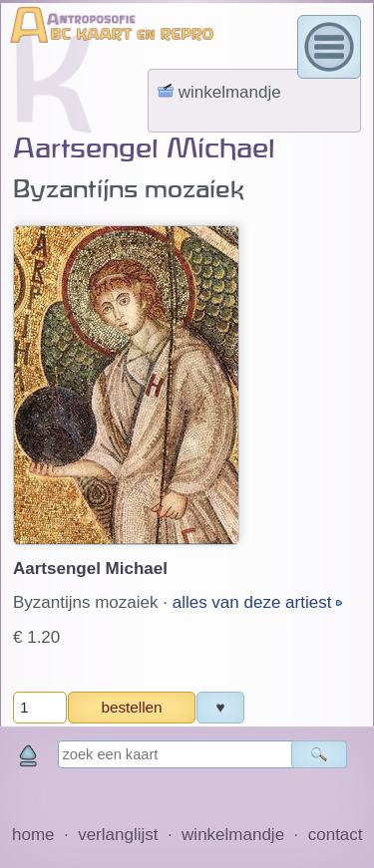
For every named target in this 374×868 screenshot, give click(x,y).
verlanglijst (118, 835)
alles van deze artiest (254, 602)
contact (336, 835)
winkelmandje (233, 835)
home (33, 835)
